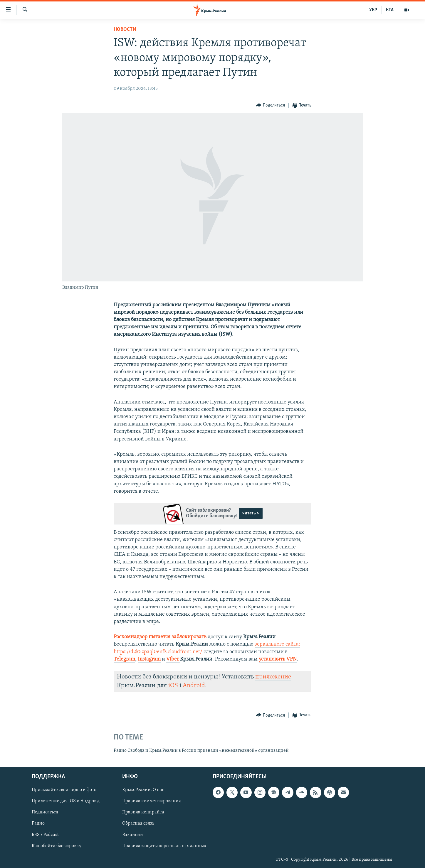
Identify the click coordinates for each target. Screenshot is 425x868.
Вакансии (133, 835)
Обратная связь (138, 823)
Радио (38, 823)
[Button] (270, 105)
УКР (373, 10)
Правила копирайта (143, 812)
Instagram (149, 659)
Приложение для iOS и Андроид (66, 801)
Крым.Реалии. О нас (143, 790)
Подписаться (45, 812)
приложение (273, 677)
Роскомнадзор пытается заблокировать (161, 637)
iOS (173, 686)
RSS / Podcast (45, 835)
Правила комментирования (152, 801)
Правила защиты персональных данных (164, 846)
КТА (390, 10)
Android (194, 686)
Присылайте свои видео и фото (64, 790)
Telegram (124, 659)
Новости (125, 29)
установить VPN (278, 659)
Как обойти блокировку (57, 846)
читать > (251, 513)
